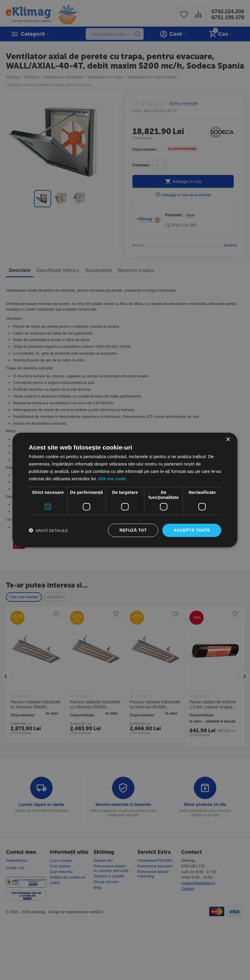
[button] (48, 530)
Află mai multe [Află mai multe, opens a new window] (112, 479)
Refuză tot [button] (133, 530)
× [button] (228, 440)
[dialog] (125, 490)
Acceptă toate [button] (192, 530)
